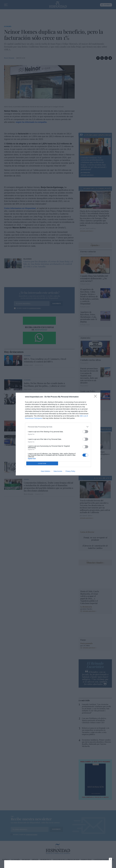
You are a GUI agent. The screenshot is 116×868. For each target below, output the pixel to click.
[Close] (96, 397)
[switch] (85, 432)
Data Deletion (46, 471)
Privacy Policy (70, 471)
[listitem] (58, 427)
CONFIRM (42, 463)
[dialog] (58, 434)
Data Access (58, 471)
